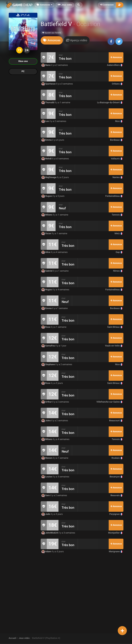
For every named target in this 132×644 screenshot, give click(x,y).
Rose (46, 327)
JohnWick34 (50, 533)
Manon (47, 458)
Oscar (47, 234)
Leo (46, 121)
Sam (46, 495)
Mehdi (47, 159)
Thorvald (48, 103)
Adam (47, 552)
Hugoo (47, 196)
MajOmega (49, 177)
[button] (79, 5)
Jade (46, 514)
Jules (46, 421)
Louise (47, 477)
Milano (47, 215)
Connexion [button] (107, 5)
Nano (46, 65)
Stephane (49, 364)
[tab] (52, 40)
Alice (46, 252)
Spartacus (49, 84)
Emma (47, 140)
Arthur (47, 402)
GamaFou (49, 346)
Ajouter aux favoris (52, 33)
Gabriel (47, 271)
